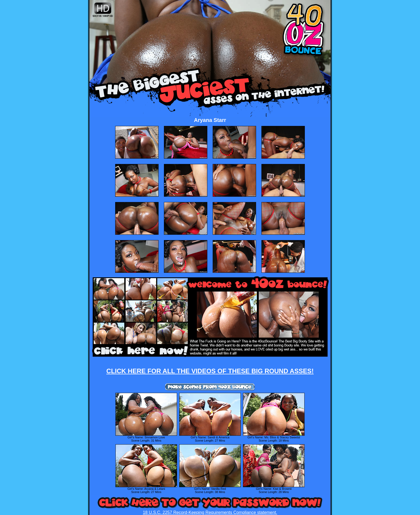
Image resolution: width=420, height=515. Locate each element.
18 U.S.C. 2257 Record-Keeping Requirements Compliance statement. (210, 512)
